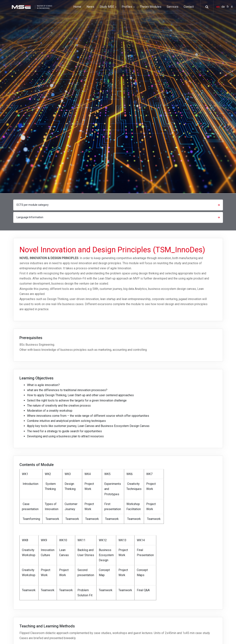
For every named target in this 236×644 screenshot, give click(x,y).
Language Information (119, 217)
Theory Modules (151, 7)
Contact (189, 7)
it (232, 7)
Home (77, 7)
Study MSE (108, 7)
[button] (206, 7)
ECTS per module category (119, 205)
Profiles (128, 7)
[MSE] (32, 7)
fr (228, 7)
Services (173, 7)
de (224, 7)
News (90, 7)
